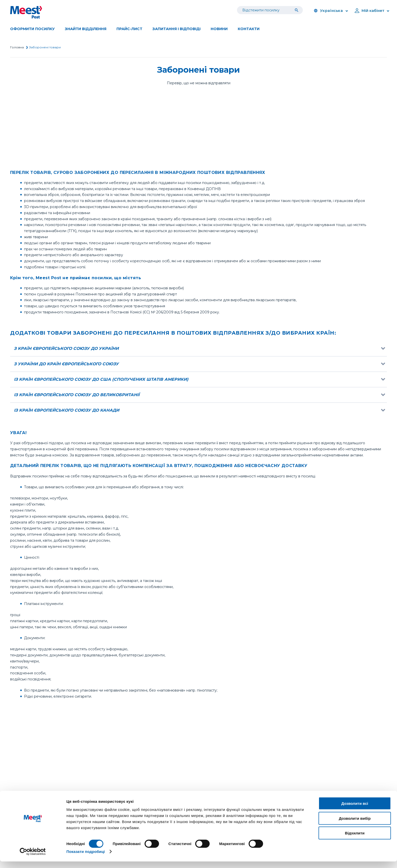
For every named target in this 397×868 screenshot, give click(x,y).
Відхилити (355, 840)
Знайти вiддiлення (86, 29)
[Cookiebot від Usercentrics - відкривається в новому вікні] (33, 858)
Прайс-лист (129, 29)
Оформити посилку (32, 29)
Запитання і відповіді (176, 29)
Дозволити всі (355, 810)
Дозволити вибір (355, 825)
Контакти (249, 29)
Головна (17, 47)
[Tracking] (298, 10)
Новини (219, 29)
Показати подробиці (86, 858)
